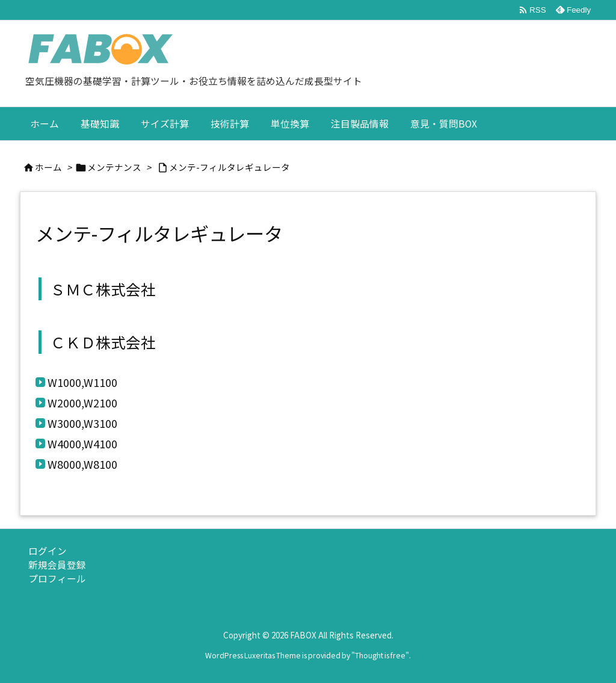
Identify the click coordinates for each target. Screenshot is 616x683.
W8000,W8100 (82, 464)
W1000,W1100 (82, 382)
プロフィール (57, 579)
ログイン (48, 551)
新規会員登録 (57, 565)
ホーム (48, 167)
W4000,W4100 (82, 443)
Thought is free (380, 655)
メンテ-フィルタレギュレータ (229, 167)
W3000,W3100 (82, 423)
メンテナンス (114, 167)
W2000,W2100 (82, 403)
